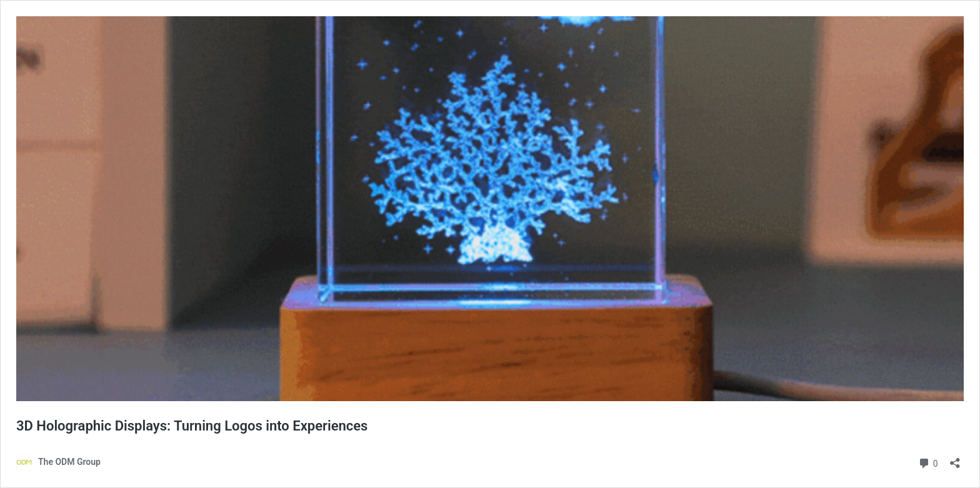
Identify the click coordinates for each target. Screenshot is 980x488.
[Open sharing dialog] (955, 459)
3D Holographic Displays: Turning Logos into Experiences (192, 426)
